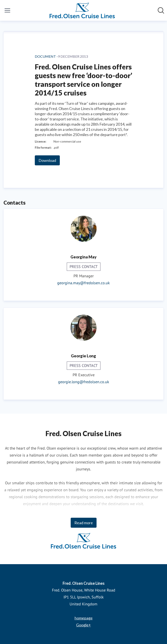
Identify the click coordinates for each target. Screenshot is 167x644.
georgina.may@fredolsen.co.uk (83, 283)
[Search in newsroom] (161, 10)
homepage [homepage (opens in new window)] (84, 618)
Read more (84, 523)
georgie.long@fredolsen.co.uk (84, 382)
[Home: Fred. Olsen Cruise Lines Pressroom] (82, 10)
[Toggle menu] (7, 10)
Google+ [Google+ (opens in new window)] (83, 625)
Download (47, 160)
